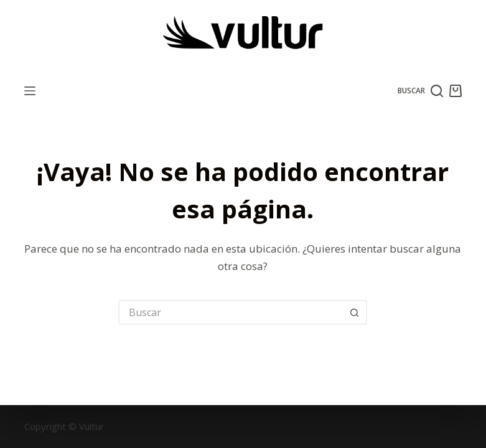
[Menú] (30, 91)
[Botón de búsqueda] (355, 312)
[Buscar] (420, 91)
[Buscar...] (230, 312)
